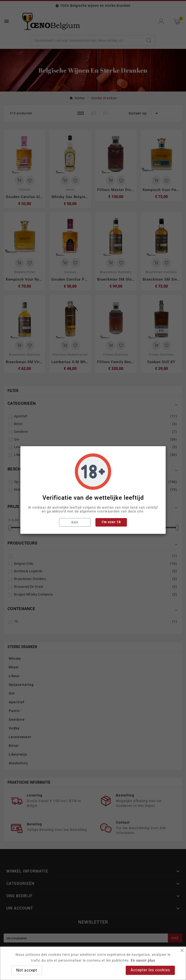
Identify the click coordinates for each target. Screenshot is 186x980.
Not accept (27, 970)
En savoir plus (143, 960)
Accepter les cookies (150, 970)
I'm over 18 (111, 522)
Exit (75, 522)
